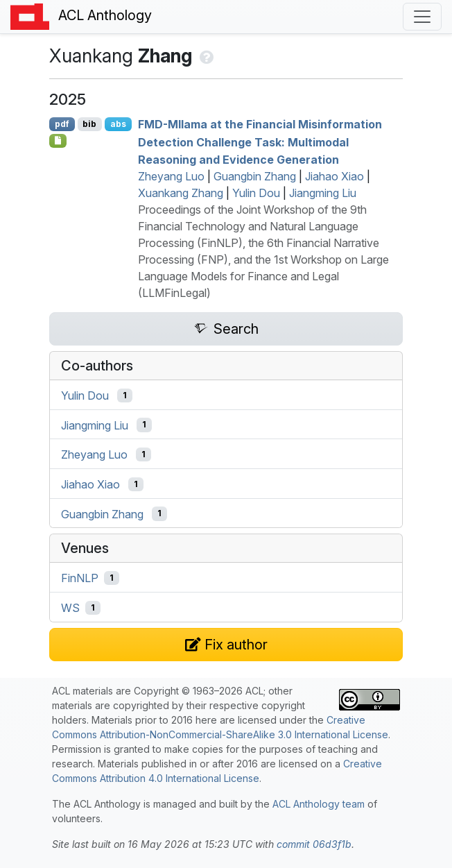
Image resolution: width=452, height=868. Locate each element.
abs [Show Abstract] (118, 124)
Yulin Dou (256, 193)
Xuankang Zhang (181, 193)
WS (70, 608)
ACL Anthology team (319, 804)
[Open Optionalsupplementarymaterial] (58, 141)
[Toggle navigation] (422, 17)
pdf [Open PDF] (62, 124)
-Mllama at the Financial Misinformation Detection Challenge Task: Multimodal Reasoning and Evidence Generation (260, 142)
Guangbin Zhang (255, 176)
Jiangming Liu (323, 193)
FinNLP (80, 578)
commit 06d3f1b (314, 844)
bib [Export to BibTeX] (89, 124)
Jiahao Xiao (334, 176)
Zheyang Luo (171, 176)
